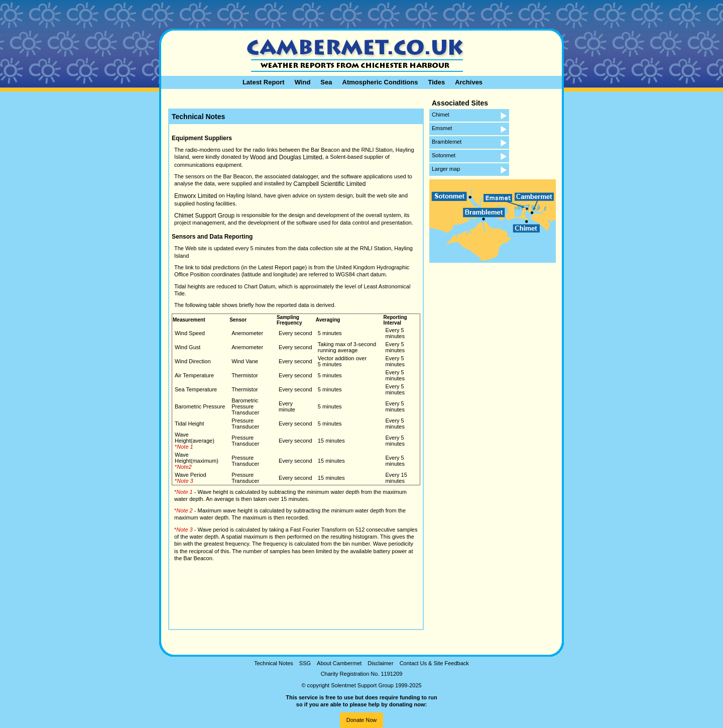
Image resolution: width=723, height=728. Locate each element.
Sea (326, 82)
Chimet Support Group (204, 216)
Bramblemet (447, 142)
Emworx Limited (196, 196)
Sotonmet (444, 155)
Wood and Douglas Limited (286, 157)
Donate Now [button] (362, 720)
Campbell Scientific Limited (329, 184)
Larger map (446, 169)
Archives (469, 82)
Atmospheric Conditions (380, 82)
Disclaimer (380, 663)
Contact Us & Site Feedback (434, 663)
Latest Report (264, 82)
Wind (303, 82)
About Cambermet (339, 663)
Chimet (441, 115)
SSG (305, 663)
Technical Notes (274, 663)
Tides (436, 82)
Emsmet (442, 128)
